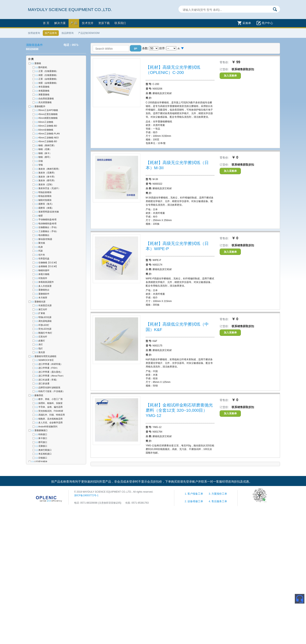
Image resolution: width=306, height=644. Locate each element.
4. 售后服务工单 (218, 501)
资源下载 (104, 23)
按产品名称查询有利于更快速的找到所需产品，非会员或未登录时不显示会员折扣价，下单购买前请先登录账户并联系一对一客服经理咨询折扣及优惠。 (152, 482)
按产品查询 (51, 33)
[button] (136, 48)
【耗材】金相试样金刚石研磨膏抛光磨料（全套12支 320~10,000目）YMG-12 (179, 410)
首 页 (46, 23)
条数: (145, 48)
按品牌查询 (68, 33)
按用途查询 (34, 33)
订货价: (224, 69)
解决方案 (60, 23)
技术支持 (88, 23)
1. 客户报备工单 (194, 494)
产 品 (74, 23)
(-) (33, 63)
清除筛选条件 (34, 45)
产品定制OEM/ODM (89, 33)
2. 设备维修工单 (194, 501)
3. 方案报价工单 (218, 494)
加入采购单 (230, 76)
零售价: (224, 62)
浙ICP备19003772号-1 (86, 495)
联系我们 (120, 23)
